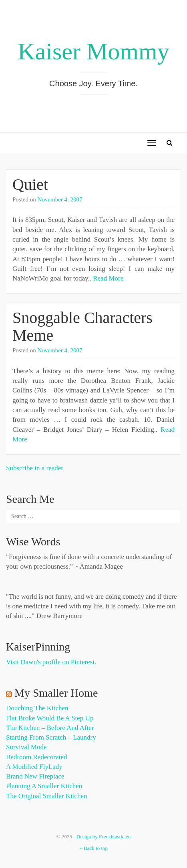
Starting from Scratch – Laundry (51, 737)
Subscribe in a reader (35, 468)
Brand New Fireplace (35, 776)
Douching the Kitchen (37, 708)
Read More (108, 278)
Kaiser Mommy (93, 51)
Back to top (93, 848)
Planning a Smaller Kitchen (44, 786)
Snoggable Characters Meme (82, 326)
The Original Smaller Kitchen (47, 796)
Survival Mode (26, 747)
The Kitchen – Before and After (50, 728)
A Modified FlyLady (34, 767)
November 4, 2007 (60, 199)
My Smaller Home (56, 693)
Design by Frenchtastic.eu (104, 836)
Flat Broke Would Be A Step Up (50, 718)
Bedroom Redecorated (36, 757)
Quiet (30, 184)
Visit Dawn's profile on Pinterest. (51, 662)
